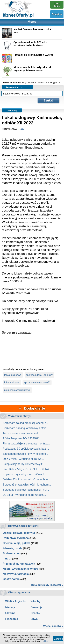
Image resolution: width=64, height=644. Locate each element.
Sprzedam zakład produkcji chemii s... (26, 423)
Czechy (35, 613)
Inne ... (7, 559)
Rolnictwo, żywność (16, 538)
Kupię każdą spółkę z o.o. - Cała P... (25, 474)
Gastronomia (11, 579)
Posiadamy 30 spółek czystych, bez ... (26, 449)
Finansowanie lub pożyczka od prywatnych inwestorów (32, 69)
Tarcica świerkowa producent (20, 433)
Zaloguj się (57, 14)
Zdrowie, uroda (13, 548)
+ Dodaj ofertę (32, 408)
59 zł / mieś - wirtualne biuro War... (24, 459)
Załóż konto (57, 5)
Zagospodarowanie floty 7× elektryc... (25, 454)
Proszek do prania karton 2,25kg (33, 55)
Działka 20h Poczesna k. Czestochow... (27, 479)
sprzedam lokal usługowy (39, 375)
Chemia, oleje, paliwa (16, 543)
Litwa (34, 619)
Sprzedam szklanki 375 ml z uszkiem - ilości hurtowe (30, 44)
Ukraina (10, 613)
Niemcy (10, 607)
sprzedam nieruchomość (37, 382)
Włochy (35, 601)
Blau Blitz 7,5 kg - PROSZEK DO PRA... (27, 469)
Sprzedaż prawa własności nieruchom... (27, 485)
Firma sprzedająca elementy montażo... (27, 444)
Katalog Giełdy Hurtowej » (47, 585)
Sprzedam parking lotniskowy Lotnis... (26, 428)
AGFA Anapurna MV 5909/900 (21, 438)
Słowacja (36, 607)
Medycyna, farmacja (16, 574)
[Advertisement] (32, 354)
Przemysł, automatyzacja (19, 564)
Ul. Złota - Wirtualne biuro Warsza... (24, 495)
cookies (44, 641)
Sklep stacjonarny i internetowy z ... (24, 464)
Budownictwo (12, 553)
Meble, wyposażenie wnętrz (20, 569)
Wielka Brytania (15, 601)
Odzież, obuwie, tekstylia (19, 533)
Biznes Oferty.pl (21, 82)
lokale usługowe (13, 375)
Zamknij (58, 639)
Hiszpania (12, 619)
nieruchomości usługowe (17, 390)
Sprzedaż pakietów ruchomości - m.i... (26, 490)
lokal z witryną (12, 382)
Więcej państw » (53, 626)
